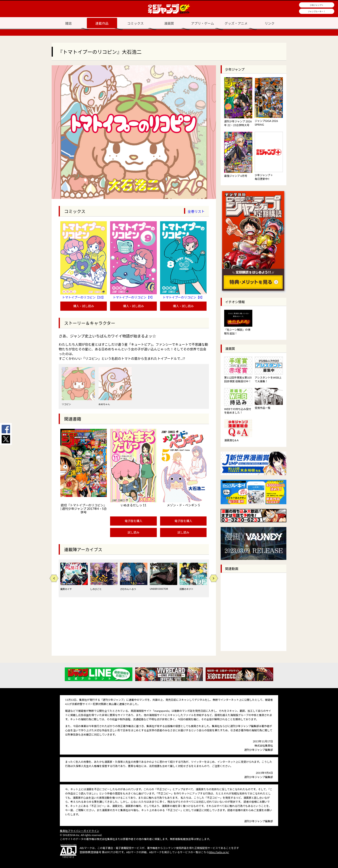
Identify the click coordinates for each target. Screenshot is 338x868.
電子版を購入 (134, 521)
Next (214, 578)
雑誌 (68, 23)
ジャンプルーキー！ (317, 12)
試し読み (133, 533)
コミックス (135, 23)
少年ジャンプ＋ (317, 5)
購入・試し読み (84, 306)
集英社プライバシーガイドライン (80, 831)
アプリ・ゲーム (203, 23)
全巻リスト (196, 211)
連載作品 (102, 23)
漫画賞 (169, 23)
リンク (270, 23)
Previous (54, 578)
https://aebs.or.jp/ (219, 852)
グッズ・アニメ (236, 23)
